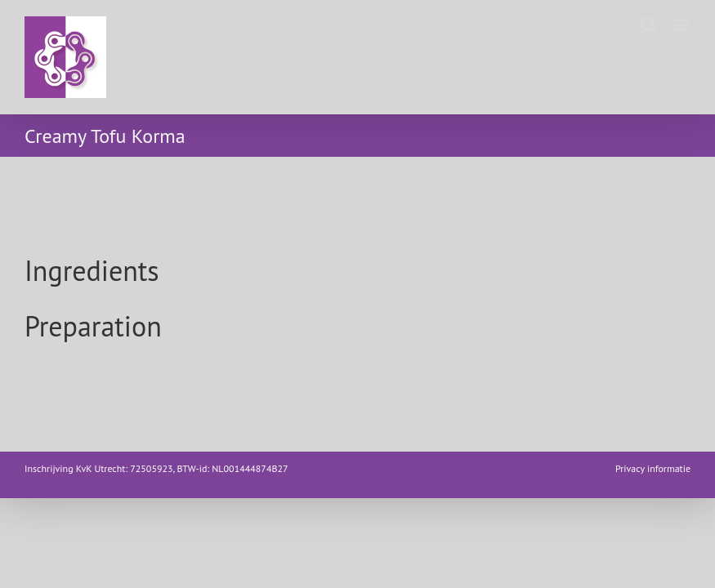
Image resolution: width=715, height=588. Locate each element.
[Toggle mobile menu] (682, 25)
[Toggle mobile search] (649, 25)
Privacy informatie (653, 468)
